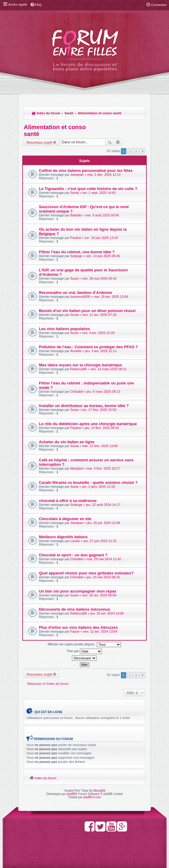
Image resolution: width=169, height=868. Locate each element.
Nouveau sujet (39, 142)
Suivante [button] (142, 151)
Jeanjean (77, 175)
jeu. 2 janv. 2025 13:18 (99, 487)
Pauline (76, 238)
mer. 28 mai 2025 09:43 (99, 278)
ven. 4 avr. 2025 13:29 (98, 333)
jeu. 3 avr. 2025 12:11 (101, 351)
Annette (76, 351)
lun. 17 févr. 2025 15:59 (99, 410)
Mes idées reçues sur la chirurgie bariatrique (80, 365)
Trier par (84, 651)
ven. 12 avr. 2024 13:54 (100, 631)
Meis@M (99, 791)
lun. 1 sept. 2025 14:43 (99, 193)
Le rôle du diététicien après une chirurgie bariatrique (88, 424)
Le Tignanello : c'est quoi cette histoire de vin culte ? (88, 189)
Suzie (75, 278)
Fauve (75, 631)
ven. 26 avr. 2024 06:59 (99, 595)
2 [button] (130, 151)
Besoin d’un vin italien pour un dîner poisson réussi (87, 311)
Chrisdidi (77, 392)
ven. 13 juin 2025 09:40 (103, 256)
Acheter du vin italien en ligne (67, 442)
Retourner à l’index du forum (48, 684)
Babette (76, 215)
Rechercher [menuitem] (138, 114)
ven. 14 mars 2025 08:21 (109, 369)
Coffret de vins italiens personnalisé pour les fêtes (86, 171)
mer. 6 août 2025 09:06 (102, 215)
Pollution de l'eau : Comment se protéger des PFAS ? (88, 347)
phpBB (71, 794)
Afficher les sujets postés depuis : (84, 644)
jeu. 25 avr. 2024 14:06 (107, 613)
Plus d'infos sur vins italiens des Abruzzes (78, 627)
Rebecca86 (79, 369)
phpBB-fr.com (92, 797)
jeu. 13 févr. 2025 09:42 (102, 428)
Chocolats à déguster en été (65, 519)
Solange (76, 256)
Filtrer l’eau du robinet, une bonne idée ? (77, 252)
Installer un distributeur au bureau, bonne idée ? (84, 406)
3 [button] (136, 151)
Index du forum (46, 113)
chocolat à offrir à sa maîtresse (68, 501)
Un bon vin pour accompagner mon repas (78, 591)
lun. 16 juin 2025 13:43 (101, 238)
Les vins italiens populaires (64, 329)
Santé (69, 113)
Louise (75, 541)
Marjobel (77, 468)
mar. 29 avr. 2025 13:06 (111, 297)
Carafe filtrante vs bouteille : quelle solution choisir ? (88, 483)
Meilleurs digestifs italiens (63, 537)
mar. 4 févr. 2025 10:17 (103, 468)
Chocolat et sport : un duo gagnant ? (73, 555)
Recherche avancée (118, 142)
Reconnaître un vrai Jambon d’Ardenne (75, 293)
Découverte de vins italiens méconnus (75, 609)
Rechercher (110, 142)
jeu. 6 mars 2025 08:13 (104, 392)
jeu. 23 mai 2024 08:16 (103, 577)
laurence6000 (80, 297)
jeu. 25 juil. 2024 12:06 (104, 523)
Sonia (75, 193)
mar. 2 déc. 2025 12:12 (104, 175)
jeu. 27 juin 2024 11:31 (100, 541)
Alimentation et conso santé (100, 113)
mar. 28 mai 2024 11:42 (104, 559)
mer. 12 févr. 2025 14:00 (100, 446)
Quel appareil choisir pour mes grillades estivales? (86, 573)
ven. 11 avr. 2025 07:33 (99, 315)
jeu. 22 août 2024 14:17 (103, 505)
